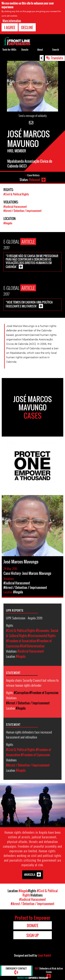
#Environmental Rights (42, 636)
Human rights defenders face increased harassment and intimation (29, 734)
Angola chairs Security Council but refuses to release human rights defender (32, 683)
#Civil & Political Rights (16, 194)
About (40, 49)
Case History (33, 175)
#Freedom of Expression (44, 693)
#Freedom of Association (21, 641)
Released (35, 180)
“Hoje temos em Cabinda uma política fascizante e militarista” (29, 304)
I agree (10, 27)
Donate (25, 49)
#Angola (8, 223)
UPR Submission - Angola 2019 (24, 618)
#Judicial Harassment (15, 207)
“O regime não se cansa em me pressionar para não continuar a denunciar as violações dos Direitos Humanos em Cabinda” (32, 261)
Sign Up (32, 935)
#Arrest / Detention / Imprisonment (22, 211)
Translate (57, 58)
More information (12, 21)
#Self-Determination (32, 646)
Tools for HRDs (9, 49)
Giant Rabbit (44, 955)
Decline (27, 27)
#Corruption (21, 693)
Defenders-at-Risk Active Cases (49, 970)
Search (56, 49)
